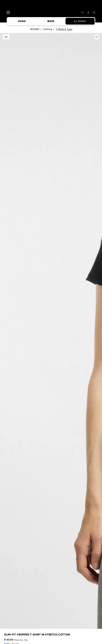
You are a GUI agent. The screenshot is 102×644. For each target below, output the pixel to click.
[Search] (83, 12)
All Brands (80, 21)
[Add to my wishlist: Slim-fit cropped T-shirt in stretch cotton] (97, 37)
